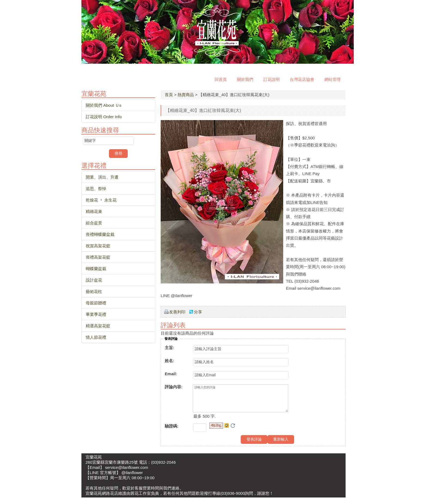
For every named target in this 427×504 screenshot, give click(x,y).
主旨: (170, 348)
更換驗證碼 (233, 432)
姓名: (170, 361)
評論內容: (174, 387)
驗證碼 (172, 433)
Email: (171, 374)
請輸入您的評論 (240, 402)
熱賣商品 (186, 95)
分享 (198, 312)
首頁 (169, 95)
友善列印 (177, 312)
